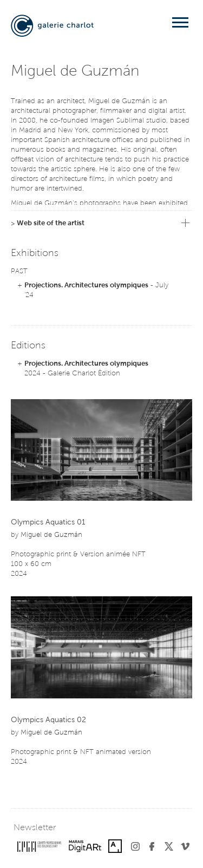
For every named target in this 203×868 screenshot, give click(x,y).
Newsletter (35, 828)
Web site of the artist (51, 223)
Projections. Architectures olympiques (86, 285)
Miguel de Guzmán (51, 535)
